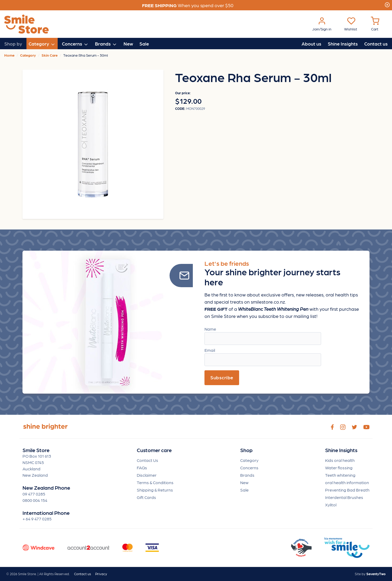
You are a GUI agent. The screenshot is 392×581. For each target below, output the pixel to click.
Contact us (376, 44)
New (128, 44)
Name (210, 329)
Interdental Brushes (344, 497)
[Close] (387, 4)
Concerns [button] (75, 44)
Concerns (249, 468)
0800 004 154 (35, 500)
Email (210, 350)
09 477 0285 (34, 494)
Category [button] (42, 44)
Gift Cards (146, 497)
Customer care (154, 450)
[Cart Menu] (375, 24)
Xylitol (331, 505)
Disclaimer (147, 475)
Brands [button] (106, 44)
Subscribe (222, 377)
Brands (247, 475)
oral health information (347, 482)
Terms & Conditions (155, 482)
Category (249, 460)
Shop (246, 450)
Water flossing (339, 468)
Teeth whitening (340, 475)
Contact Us (147, 460)
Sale (144, 44)
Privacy (101, 574)
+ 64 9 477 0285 (37, 519)
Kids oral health (340, 460)
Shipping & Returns (155, 490)
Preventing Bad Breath (347, 490)
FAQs (142, 468)
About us (311, 44)
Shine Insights (343, 44)
